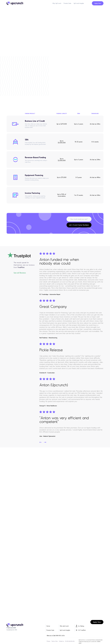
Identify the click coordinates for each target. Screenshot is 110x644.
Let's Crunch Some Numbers (79, 225)
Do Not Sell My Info (70, 641)
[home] (15, 3)
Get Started (25, 54)
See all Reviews (20, 273)
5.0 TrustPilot (82, 630)
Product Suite (67, 3)
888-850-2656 (60, 636)
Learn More (77, 98)
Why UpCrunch (57, 3)
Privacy (49, 641)
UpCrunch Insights (79, 3)
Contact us (61, 641)
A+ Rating (81, 626)
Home (48, 626)
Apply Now (98, 3)
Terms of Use (55, 641)
